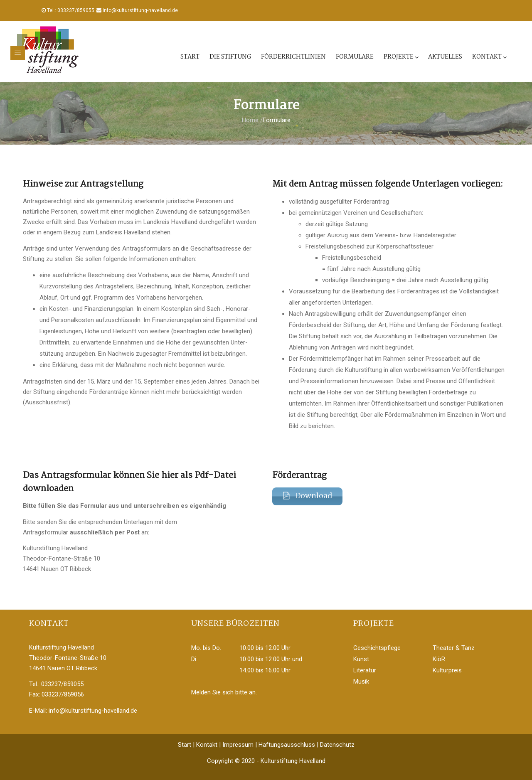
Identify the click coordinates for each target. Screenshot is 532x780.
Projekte (401, 57)
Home (250, 120)
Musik (361, 682)
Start (190, 57)
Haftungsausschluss (287, 745)
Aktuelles (445, 57)
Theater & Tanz (454, 648)
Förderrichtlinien (293, 57)
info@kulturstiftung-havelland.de (140, 10)
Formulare (355, 57)
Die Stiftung (230, 57)
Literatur (365, 670)
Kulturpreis (447, 670)
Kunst (361, 659)
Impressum (238, 745)
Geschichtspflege (377, 648)
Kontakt (489, 57)
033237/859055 (76, 10)
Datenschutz (337, 745)
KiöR (439, 659)
